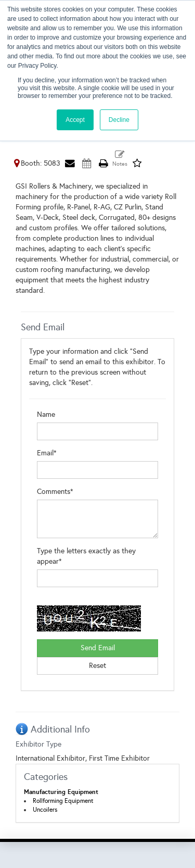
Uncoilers (45, 810)
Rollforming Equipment (63, 801)
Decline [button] (119, 120)
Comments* (55, 492)
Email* (47, 453)
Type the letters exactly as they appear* (86, 556)
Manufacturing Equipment (61, 792)
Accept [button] (75, 120)
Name (46, 414)
